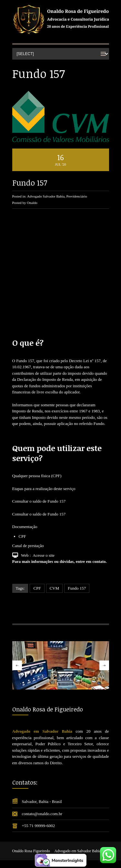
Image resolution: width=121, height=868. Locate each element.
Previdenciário (77, 196)
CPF (37, 588)
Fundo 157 (30, 183)
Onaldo (32, 203)
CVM (55, 588)
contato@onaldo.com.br (42, 814)
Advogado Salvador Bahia (46, 196)
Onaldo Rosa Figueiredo (31, 851)
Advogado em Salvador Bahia (78, 851)
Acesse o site (44, 555)
